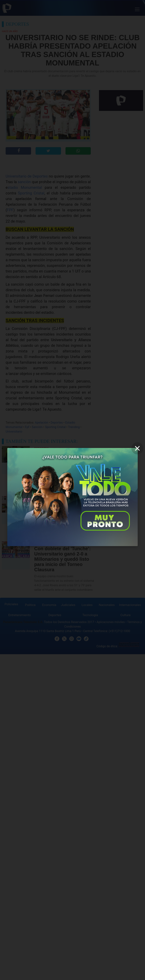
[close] (137, 448)
